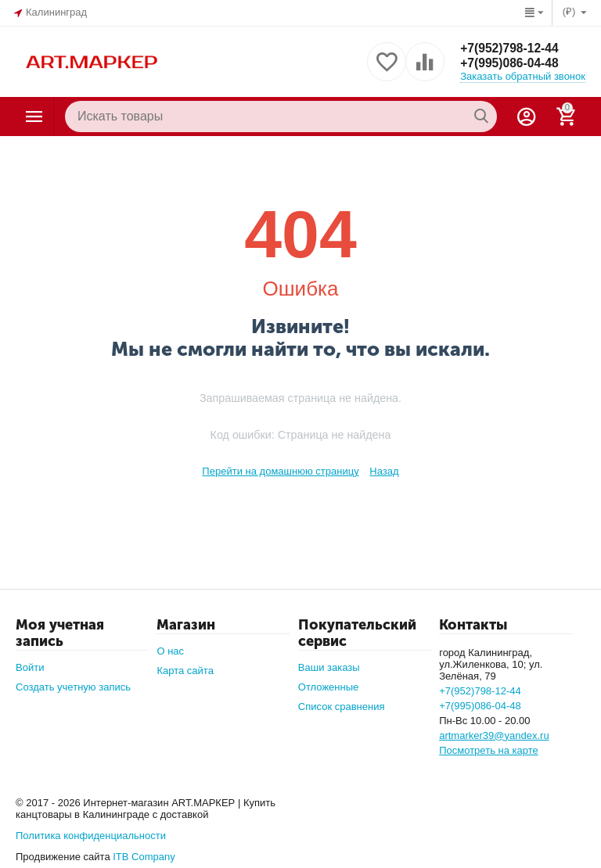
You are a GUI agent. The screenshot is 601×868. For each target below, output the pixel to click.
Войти (30, 667)
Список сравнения (342, 707)
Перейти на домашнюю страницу (280, 471)
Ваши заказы (329, 667)
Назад (384, 471)
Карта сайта (185, 671)
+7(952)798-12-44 (511, 47)
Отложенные (329, 687)
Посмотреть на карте (489, 750)
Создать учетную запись (73, 687)
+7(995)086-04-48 (511, 63)
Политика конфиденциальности (91, 836)
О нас (170, 651)
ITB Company (144, 857)
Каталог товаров (34, 117)
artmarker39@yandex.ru (494, 735)
